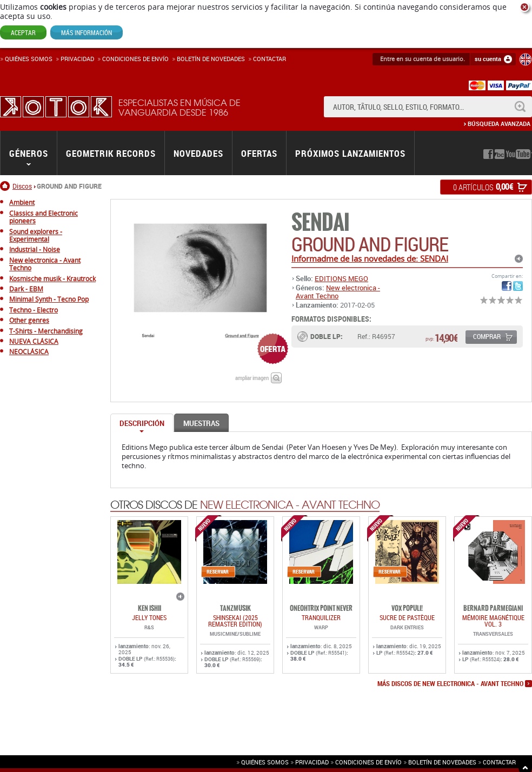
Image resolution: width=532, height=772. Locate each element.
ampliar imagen (252, 378)
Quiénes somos (29, 59)
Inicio (6, 186)
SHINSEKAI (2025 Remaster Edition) (235, 621)
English (526, 59)
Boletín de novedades (211, 59)
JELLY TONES (149, 617)
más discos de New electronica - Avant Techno (450, 684)
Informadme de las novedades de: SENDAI (370, 258)
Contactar (270, 59)
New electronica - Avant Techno (338, 291)
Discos (22, 186)
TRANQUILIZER (321, 617)
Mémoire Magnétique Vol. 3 (493, 621)
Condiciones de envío (368, 762)
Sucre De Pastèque (407, 617)
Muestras (201, 423)
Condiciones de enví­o (135, 59)
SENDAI (320, 222)
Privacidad (77, 59)
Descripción (142, 423)
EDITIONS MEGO (341, 278)
